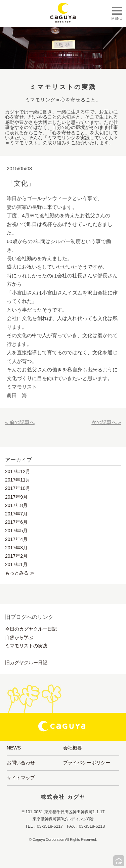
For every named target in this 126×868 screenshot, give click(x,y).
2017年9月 (16, 497)
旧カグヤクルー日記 (26, 663)
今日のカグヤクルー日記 (31, 629)
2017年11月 (18, 480)
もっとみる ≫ (20, 573)
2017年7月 (16, 514)
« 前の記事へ (20, 422)
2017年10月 (18, 488)
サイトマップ (21, 778)
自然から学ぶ (19, 637)
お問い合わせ (21, 763)
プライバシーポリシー (87, 763)
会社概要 (73, 748)
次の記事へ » (106, 422)
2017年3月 (16, 548)
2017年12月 (18, 471)
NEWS (14, 748)
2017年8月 (16, 505)
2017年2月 (16, 556)
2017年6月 (16, 522)
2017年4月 (16, 539)
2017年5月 (16, 531)
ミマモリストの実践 (26, 646)
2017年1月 (16, 564)
